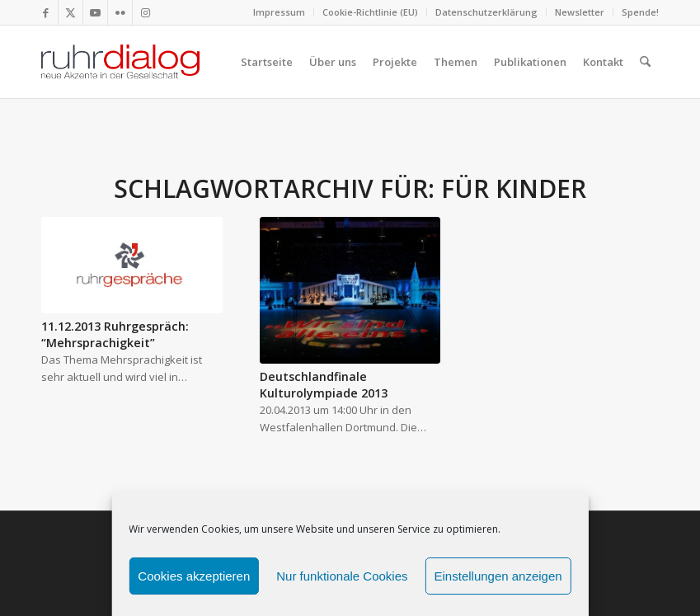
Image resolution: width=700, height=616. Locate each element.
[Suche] (645, 62)
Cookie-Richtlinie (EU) (370, 12)
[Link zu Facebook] (46, 12)
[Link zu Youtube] (95, 12)
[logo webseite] (120, 62)
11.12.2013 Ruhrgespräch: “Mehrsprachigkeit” (115, 334)
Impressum (279, 12)
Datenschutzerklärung (486, 12)
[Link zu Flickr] (120, 12)
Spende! (640, 12)
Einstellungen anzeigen (498, 576)
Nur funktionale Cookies (342, 576)
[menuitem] (280, 12)
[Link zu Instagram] (145, 12)
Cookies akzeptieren (194, 576)
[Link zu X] (70, 12)
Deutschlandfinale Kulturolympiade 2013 (324, 385)
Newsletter (580, 12)
